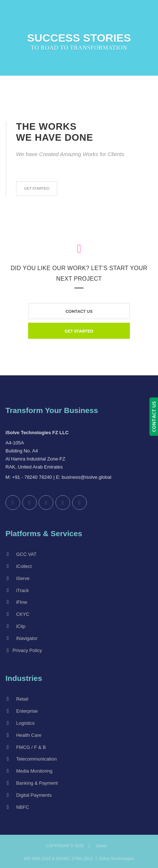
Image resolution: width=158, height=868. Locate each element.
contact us (79, 311)
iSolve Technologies (117, 858)
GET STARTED (37, 188)
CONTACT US (154, 417)
